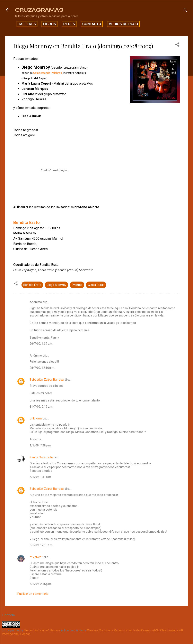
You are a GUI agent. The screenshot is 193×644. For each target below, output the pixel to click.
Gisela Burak (96, 285)
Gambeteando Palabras (47, 73)
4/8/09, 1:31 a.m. (41, 477)
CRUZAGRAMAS (39, 10)
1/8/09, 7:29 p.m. (41, 445)
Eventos (77, 285)
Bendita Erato (32, 285)
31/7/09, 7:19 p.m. (41, 407)
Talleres (27, 24)
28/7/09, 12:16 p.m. (42, 368)
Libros (50, 24)
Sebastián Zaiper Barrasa (47, 380)
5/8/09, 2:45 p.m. (41, 584)
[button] (177, 45)
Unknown (36, 418)
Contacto (92, 24)
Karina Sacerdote (41, 457)
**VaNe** (36, 557)
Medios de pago (123, 24)
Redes (69, 24)
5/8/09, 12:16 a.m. (41, 545)
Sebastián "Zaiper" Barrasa (42, 630)
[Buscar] (185, 11)
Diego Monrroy (56, 285)
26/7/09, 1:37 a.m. (41, 344)
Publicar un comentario (33, 594)
